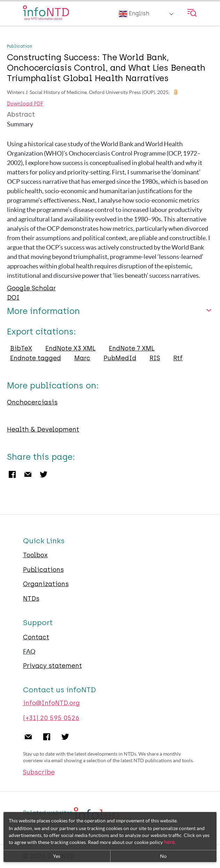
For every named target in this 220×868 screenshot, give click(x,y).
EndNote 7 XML (132, 348)
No (163, 856)
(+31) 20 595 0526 (51, 718)
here (169, 842)
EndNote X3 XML (70, 348)
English (134, 14)
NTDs (31, 599)
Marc (82, 358)
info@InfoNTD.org (51, 703)
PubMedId (120, 358)
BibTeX (21, 348)
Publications (43, 570)
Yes (57, 856)
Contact (36, 637)
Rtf (178, 358)
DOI (13, 298)
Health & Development (43, 429)
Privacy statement (52, 666)
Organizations (46, 584)
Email (28, 474)
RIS (155, 358)
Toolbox (35, 555)
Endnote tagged (36, 358)
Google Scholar (31, 288)
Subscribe (39, 772)
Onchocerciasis (32, 402)
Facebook (12, 474)
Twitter (44, 474)
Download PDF (25, 104)
